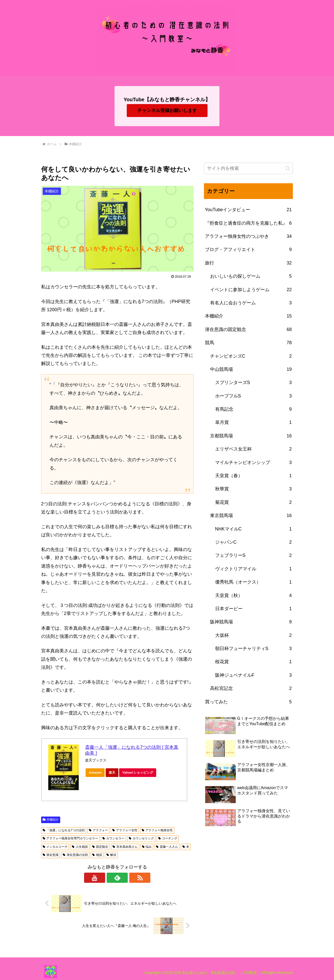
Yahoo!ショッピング (139, 774)
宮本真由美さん (125, 847)
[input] (248, 168)
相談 (97, 855)
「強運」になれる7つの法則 (64, 830)
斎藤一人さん (167, 847)
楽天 (114, 774)
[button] (288, 168)
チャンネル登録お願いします (167, 110)
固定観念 (100, 847)
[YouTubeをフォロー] (106, 878)
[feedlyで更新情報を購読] (117, 878)
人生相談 (80, 847)
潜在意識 (51, 855)
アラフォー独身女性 (157, 830)
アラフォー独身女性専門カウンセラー (70, 838)
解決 (111, 855)
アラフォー (98, 830)
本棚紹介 (51, 820)
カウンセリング (141, 838)
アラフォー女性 (125, 830)
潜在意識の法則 (75, 855)
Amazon (97, 774)
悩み (147, 847)
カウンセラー (113, 838)
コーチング (168, 838)
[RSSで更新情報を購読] (129, 878)
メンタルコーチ (55, 847)
